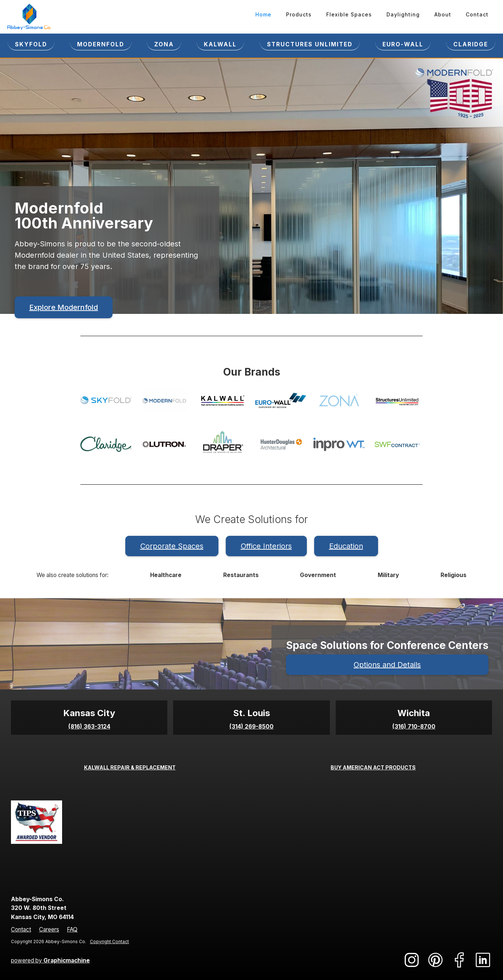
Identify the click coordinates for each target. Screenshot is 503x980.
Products (299, 14)
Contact (477, 14)
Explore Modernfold (64, 307)
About (443, 14)
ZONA (164, 44)
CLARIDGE (471, 44)
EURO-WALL (403, 44)
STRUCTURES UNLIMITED (310, 44)
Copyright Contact (109, 941)
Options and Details (387, 665)
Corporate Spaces (172, 546)
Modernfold (101, 44)
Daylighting (403, 14)
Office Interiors (266, 546)
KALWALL (220, 44)
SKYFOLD (31, 44)
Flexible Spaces (349, 14)
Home (263, 14)
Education (346, 546)
